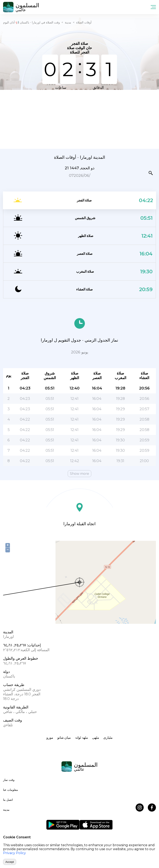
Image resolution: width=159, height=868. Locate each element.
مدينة (68, 22)
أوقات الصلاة (84, 22)
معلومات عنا (11, 790)
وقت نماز (9, 780)
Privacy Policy (14, 853)
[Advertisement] (79, 119)
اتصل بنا (8, 800)
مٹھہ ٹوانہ (81, 738)
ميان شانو (64, 738)
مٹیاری (108, 738)
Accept (10, 862)
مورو (50, 738)
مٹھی (96, 738)
